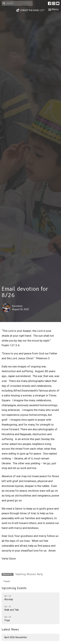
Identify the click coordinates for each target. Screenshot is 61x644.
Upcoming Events (14, 588)
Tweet (7, 581)
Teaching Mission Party (29, 574)
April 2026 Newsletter (16, 637)
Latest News (10, 630)
